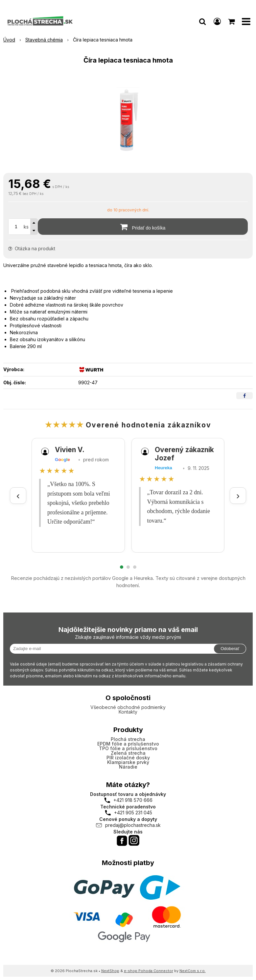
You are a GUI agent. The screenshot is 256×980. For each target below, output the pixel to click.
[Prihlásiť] (217, 21)
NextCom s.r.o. (193, 971)
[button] (202, 21)
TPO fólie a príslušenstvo (128, 748)
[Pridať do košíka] (143, 227)
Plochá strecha (128, 739)
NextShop (110, 971)
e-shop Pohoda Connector (149, 971)
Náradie (128, 767)
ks (26, 227)
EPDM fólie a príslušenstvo (128, 744)
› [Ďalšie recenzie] (238, 495)
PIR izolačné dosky (128, 758)
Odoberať (230, 649)
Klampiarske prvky (128, 762)
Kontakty (128, 712)
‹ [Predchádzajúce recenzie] (18, 495)
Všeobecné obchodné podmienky (128, 707)
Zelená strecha (128, 753)
